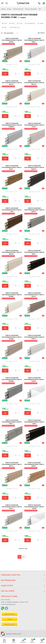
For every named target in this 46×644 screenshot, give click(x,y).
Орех (5, 27)
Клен (5, 23)
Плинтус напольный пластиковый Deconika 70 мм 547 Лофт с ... (12, 422)
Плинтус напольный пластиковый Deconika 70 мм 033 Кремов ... (12, 295)
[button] (8, 3)
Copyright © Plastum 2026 (13, 634)
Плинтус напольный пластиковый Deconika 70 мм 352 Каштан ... (34, 167)
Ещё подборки (13, 27)
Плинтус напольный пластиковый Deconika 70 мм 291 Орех (12, 210)
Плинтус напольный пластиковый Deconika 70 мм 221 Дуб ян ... (34, 464)
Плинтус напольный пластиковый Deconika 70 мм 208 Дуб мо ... (12, 40)
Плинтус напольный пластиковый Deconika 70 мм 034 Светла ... (34, 83)
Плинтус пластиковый (31, 9)
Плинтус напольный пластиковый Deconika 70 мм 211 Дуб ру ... (12, 167)
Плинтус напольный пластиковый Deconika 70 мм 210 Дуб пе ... (34, 210)
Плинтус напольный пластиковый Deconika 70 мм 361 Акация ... (12, 337)
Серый (42, 23)
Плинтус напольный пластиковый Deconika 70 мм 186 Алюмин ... (12, 125)
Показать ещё (23, 549)
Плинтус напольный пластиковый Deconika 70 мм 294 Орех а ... (12, 507)
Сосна (21, 23)
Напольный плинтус (18, 9)
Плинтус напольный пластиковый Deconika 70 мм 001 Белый (34, 507)
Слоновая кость (31, 23)
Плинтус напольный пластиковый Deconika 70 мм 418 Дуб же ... (12, 252)
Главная (3, 9)
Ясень (13, 23)
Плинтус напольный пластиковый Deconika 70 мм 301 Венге (34, 422)
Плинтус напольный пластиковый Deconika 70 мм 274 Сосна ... (34, 125)
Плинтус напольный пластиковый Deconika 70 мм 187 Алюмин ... (12, 380)
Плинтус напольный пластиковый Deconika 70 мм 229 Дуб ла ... (12, 83)
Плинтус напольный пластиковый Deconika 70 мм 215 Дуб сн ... (34, 295)
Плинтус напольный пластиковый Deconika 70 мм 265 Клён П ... (34, 337)
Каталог (9, 9)
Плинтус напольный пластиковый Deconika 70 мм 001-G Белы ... (34, 380)
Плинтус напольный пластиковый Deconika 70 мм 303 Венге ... (34, 252)
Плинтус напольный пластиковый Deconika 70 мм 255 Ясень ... (34, 40)
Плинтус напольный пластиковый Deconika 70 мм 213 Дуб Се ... (12, 464)
